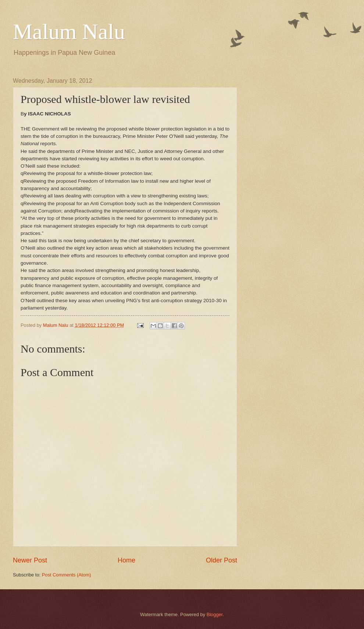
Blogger (215, 614)
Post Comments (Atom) (67, 575)
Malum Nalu (69, 32)
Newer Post (30, 560)
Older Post (222, 560)
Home (126, 560)
